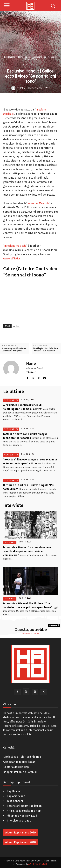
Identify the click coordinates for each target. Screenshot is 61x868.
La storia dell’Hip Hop (16, 767)
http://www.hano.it (35, 368)
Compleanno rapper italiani (20, 762)
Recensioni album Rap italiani (25, 806)
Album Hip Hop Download (22, 816)
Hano (22, 88)
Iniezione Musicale (38, 203)
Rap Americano (16, 796)
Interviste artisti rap (19, 821)
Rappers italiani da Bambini (20, 772)
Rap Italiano (10, 57)
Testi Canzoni (15, 801)
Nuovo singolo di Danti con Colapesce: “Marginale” (14, 350)
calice (16, 326)
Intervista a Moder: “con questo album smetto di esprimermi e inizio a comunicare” (27, 551)
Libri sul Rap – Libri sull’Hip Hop (22, 757)
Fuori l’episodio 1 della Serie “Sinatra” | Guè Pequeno (46, 350)
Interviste (10, 543)
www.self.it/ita (12, 259)
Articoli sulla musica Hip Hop (24, 811)
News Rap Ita (24, 57)
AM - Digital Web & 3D (38, 864)
